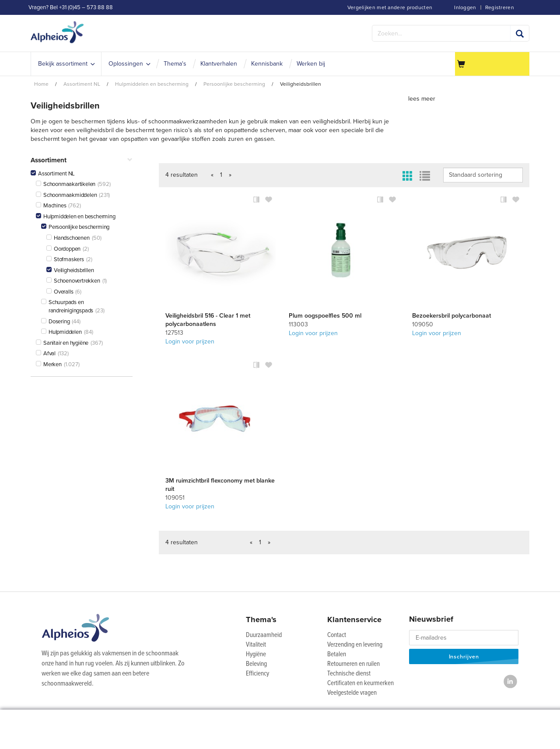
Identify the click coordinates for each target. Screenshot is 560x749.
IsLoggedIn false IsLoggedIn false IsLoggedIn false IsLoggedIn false (483, 175)
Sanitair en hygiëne (62, 343)
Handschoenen (68, 238)
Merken (49, 364)
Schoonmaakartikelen (66, 184)
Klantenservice (354, 619)
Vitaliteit (256, 645)
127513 (174, 333)
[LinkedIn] (510, 681)
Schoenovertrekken (73, 281)
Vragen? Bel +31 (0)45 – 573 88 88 (71, 7)
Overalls (60, 292)
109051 (175, 498)
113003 (298, 324)
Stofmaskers (65, 259)
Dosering (55, 322)
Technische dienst (349, 674)
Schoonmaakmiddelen (66, 195)
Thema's (261, 619)
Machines (51, 206)
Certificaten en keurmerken (360, 683)
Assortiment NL (53, 174)
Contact (337, 635)
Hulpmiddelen (61, 332)
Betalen (337, 654)
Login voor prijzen (190, 341)
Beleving (256, 664)
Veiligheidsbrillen (70, 270)
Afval (46, 353)
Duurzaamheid (264, 635)
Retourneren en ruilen (353, 664)
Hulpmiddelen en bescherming (76, 217)
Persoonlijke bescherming (75, 227)
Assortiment (82, 160)
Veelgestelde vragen (352, 693)
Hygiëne (256, 654)
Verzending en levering (355, 645)
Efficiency (257, 674)
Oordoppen (63, 249)
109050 (423, 324)
